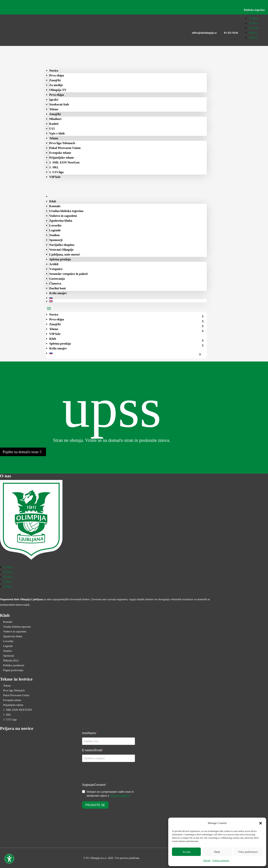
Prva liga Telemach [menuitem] (62, 143)
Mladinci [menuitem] (55, 119)
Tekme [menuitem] (54, 109)
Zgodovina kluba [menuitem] (61, 221)
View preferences (248, 852)
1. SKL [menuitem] (54, 167)
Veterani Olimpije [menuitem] (61, 250)
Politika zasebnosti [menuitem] (14, 665)
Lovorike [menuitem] (55, 225)
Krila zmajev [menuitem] (58, 293)
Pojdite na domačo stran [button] (21, 452)
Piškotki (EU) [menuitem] (11, 660)
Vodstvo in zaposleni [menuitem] (63, 216)
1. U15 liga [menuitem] (56, 172)
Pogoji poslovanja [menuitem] (13, 670)
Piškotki (207, 861)
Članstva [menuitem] (55, 283)
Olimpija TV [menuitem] (58, 90)
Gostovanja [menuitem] (57, 279)
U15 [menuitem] (52, 129)
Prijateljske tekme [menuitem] (62, 158)
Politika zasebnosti (221, 861)
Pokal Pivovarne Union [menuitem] (65, 148)
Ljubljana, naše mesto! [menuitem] (65, 254)
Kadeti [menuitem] (54, 124)
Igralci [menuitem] (54, 100)
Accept (186, 852)
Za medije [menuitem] (56, 85)
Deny (217, 852)
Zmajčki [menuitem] (55, 80)
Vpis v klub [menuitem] (57, 133)
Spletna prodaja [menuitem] (60, 259)
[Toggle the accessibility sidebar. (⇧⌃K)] (9, 859)
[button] (261, 823)
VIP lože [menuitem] (55, 177)
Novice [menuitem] (54, 71)
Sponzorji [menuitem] (56, 240)
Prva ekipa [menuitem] (57, 75)
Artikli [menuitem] (54, 264)
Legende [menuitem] (55, 230)
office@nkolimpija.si (204, 33)
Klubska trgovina (254, 10)
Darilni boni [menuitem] (58, 288)
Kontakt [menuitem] (55, 206)
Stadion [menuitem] (55, 235)
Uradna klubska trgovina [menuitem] (66, 211)
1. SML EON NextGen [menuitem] (64, 162)
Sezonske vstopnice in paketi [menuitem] (68, 274)
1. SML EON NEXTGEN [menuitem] (17, 710)
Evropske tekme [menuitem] (60, 153)
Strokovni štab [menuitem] (59, 104)
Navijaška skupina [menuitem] (62, 245)
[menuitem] (56, 196)
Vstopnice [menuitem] (56, 269)
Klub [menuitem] (53, 201)
